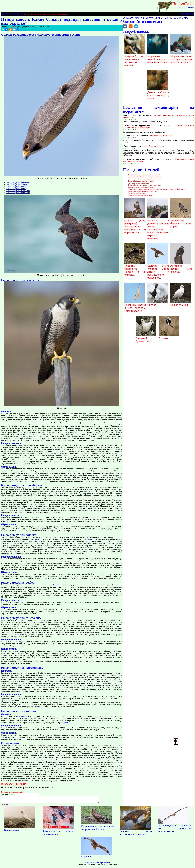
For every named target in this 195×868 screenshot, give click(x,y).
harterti (56, 585)
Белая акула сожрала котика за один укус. (143, 191)
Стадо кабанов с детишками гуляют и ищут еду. (144, 185)
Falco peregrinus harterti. (17, 187)
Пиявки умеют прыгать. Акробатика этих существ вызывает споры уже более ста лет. (157, 189)
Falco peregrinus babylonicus (18, 193)
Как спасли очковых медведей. (138, 183)
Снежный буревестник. (146, 338)
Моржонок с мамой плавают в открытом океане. (158, 58)
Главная (185, 14)
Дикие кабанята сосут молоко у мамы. (158, 94)
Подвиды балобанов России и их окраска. (135, 269)
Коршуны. (87, 858)
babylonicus (22, 716)
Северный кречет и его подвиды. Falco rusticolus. (135, 307)
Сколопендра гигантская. (161, 136)
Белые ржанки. (181, 304)
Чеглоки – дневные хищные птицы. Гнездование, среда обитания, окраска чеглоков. (158, 228)
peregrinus (40, 539)
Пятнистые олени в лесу (136, 193)
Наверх (176, 741)
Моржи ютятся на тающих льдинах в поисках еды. (181, 58)
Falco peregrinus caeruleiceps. (19, 185)
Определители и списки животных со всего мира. (156, 18)
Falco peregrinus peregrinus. (18, 183)
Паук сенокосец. (156, 146)
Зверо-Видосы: (12, 14)
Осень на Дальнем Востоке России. (140, 195)
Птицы (12, 26)
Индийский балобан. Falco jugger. (181, 222)
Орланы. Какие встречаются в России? (136, 834)
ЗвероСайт (183, 4)
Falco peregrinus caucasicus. (18, 191)
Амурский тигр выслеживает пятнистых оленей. (46, 14)
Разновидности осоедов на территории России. (97, 829)
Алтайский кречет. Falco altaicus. (181, 267)
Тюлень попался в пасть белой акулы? (141, 187)
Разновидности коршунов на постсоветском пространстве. (175, 830)
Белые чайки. (12, 831)
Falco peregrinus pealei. (16, 189)
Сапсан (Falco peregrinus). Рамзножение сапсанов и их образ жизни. (135, 225)
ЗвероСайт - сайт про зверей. (97, 864)
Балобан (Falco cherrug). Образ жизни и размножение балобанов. (158, 270)
